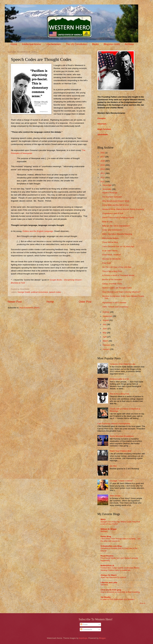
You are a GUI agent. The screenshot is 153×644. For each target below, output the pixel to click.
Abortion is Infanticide (111, 259)
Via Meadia (105, 597)
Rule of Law (107, 222)
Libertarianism (53, 44)
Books (95, 44)
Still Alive (104, 585)
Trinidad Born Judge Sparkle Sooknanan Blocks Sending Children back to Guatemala (120, 569)
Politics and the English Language (38, 231)
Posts (84, 624)
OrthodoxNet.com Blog (111, 546)
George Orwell (24, 292)
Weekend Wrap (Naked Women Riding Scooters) (123, 209)
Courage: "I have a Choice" (121, 481)
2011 (103, 182)
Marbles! (104, 531)
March (106, 341)
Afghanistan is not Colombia (114, 303)
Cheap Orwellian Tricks (112, 284)
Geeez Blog (106, 536)
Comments (86, 629)
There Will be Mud (110, 242)
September (108, 316)
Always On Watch (109, 575)
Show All (142, 603)
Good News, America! (112, 255)
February (107, 345)
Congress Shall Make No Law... (123, 364)
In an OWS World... (110, 251)
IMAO (103, 519)
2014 (103, 169)
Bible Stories (115, 496)
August (106, 320)
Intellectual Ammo (32, 44)
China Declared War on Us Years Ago (118, 246)
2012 (103, 177)
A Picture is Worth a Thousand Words (118, 275)
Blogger (102, 638)
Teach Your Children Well (120, 451)
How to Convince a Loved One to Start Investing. (120, 592)
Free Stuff (106, 263)
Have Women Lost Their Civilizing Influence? (121, 292)
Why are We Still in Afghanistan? (116, 226)
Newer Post (15, 302)
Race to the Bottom (110, 238)
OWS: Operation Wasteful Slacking (117, 234)
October (106, 312)
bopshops (83, 638)
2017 (103, 157)
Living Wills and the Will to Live (115, 205)
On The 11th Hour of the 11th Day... (117, 267)
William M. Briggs (109, 529)
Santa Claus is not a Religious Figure (118, 217)
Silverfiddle (103, 135)
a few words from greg (111, 590)
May (105, 333)
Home (14, 44)
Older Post (85, 302)
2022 (103, 153)
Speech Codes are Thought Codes (117, 288)
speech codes (55, 292)
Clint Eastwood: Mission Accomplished (114, 424)
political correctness (40, 292)
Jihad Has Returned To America (113, 577)
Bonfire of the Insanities (112, 280)
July (105, 324)
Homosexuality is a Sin (119, 379)
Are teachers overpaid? (112, 197)
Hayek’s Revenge (110, 193)
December (107, 185)
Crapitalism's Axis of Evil (113, 213)
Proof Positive (107, 556)
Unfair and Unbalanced (112, 230)
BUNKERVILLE (107, 566)
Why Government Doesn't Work (116, 201)
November (107, 189)
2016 (103, 161)
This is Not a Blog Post (112, 271)
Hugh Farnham (104, 129)
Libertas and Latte (109, 582)
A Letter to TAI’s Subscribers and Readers (118, 599)
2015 (103, 165)
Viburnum (102, 124)
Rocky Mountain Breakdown (122, 436)
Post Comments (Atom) (30, 308)
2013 (103, 173)
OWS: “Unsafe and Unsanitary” (115, 307)
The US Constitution (76, 44)
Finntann (101, 118)
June (105, 329)
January (106, 349)
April (105, 337)
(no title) (113, 466)
